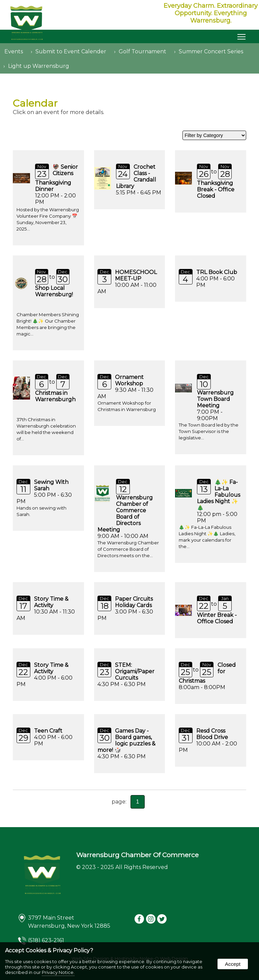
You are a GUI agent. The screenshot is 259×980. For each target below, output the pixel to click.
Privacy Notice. (58, 972)
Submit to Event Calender (71, 51)
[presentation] (140, 919)
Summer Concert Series (211, 51)
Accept (233, 964)
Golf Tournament (142, 51)
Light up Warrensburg (39, 66)
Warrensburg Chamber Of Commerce (137, 855)
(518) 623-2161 (46, 940)
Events (14, 51)
